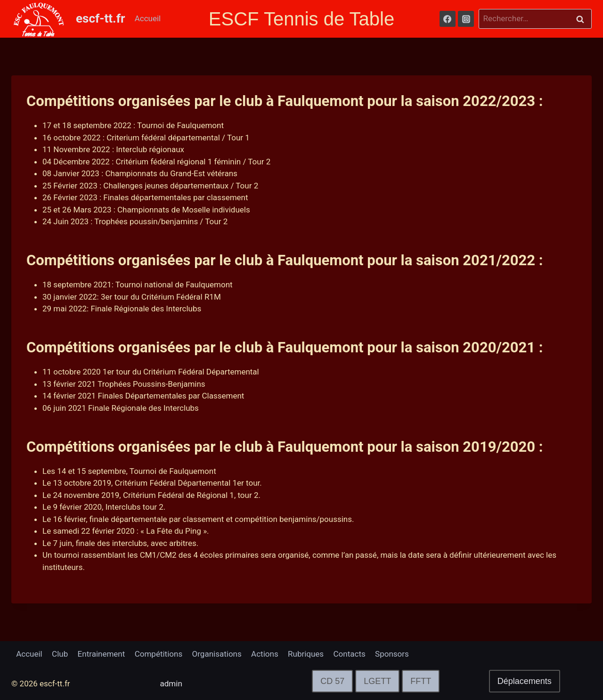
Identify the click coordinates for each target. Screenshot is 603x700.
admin (171, 684)
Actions (265, 654)
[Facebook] (448, 19)
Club (60, 654)
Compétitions (159, 654)
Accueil (148, 18)
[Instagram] (466, 19)
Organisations (217, 654)
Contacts (350, 654)
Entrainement (102, 654)
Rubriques (306, 654)
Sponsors (392, 654)
